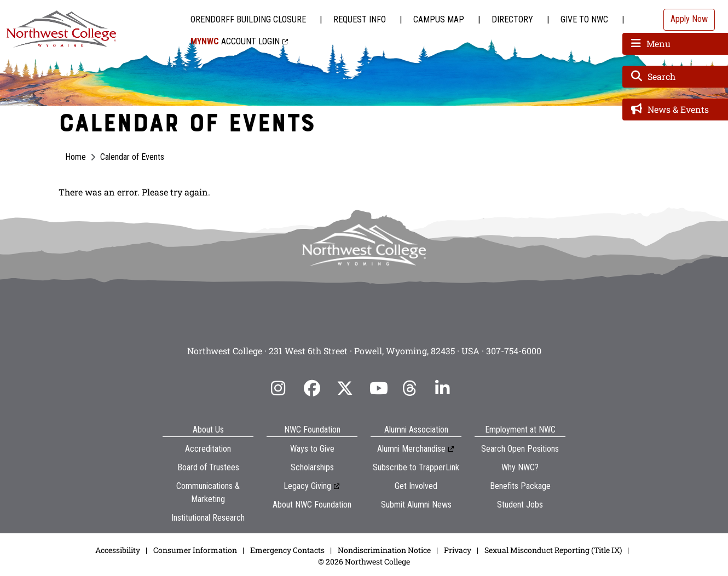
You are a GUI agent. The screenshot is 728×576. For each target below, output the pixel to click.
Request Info (360, 19)
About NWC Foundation (312, 505)
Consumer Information (195, 550)
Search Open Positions (520, 449)
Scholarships (312, 467)
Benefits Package (520, 486)
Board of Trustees (208, 467)
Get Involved (416, 486)
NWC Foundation (312, 430)
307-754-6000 (514, 351)
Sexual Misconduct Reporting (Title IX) (553, 550)
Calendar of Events (132, 157)
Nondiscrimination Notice (384, 550)
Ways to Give (312, 449)
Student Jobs (520, 505)
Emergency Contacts (287, 550)
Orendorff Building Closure (248, 19)
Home (76, 157)
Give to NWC (584, 19)
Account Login (235, 41)
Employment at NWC (520, 430)
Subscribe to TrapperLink (416, 467)
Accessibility (118, 550)
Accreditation (208, 449)
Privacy (458, 550)
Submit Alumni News (416, 505)
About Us (208, 430)
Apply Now (689, 19)
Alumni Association (416, 430)
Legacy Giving (307, 486)
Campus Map (439, 19)
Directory (512, 19)
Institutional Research (208, 518)
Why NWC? (520, 467)
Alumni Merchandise (411, 449)
